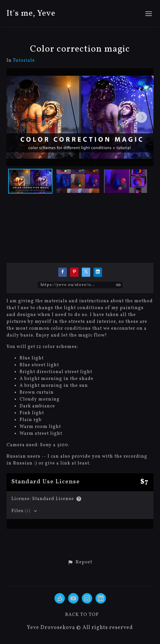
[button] (80, 562)
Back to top (82, 615)
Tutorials (24, 61)
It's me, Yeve (31, 13)
